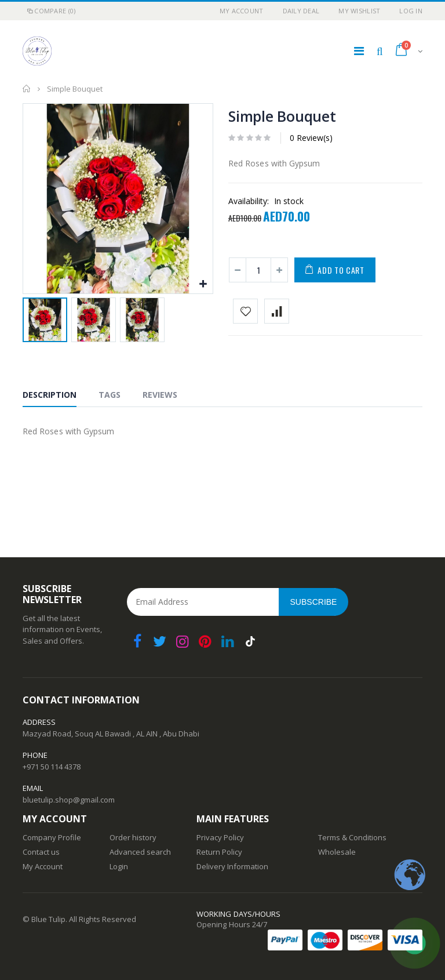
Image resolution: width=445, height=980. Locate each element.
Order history (133, 837)
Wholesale (337, 852)
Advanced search (140, 852)
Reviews (160, 395)
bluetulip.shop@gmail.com (69, 800)
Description (50, 395)
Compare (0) (50, 11)
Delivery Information (232, 866)
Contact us (41, 852)
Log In (411, 11)
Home (27, 89)
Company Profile (52, 837)
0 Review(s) (311, 138)
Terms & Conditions (352, 837)
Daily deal (301, 11)
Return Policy (219, 852)
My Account (242, 11)
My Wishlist (359, 11)
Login (119, 866)
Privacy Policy (220, 837)
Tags (110, 395)
